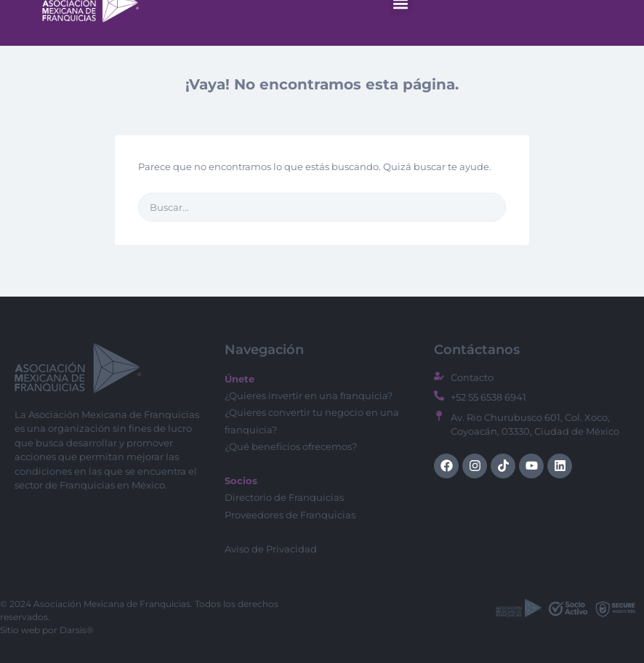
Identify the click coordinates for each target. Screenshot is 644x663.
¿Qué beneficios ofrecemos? (291, 446)
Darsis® (77, 630)
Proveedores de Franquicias (290, 515)
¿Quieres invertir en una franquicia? (309, 395)
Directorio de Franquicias (284, 497)
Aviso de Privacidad (271, 549)
